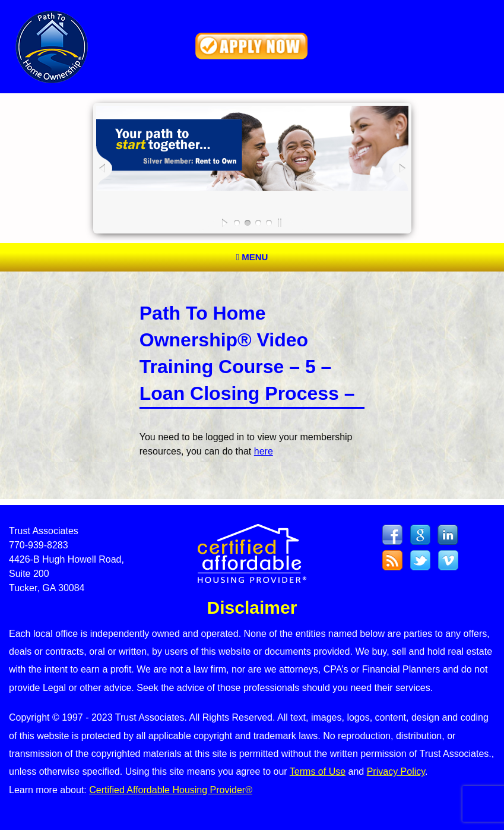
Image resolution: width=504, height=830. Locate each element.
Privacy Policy (396, 771)
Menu (252, 257)
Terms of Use (318, 771)
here (264, 451)
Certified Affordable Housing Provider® (171, 790)
